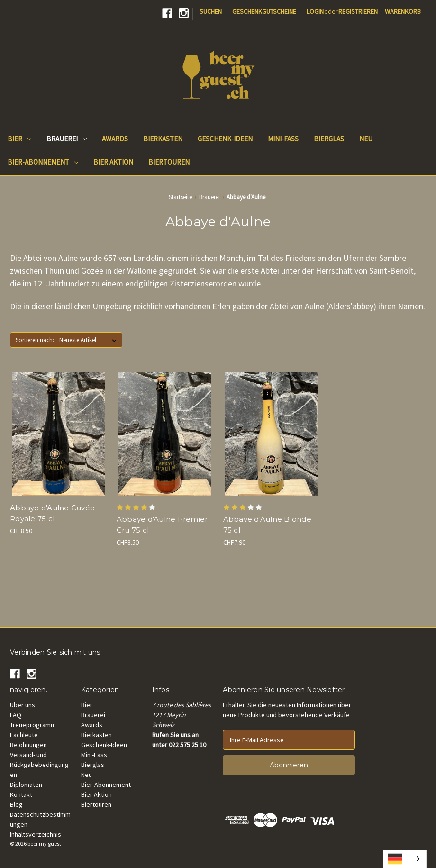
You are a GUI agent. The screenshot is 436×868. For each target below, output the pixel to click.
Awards (92, 725)
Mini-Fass (94, 755)
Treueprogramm (33, 725)
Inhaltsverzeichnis (36, 834)
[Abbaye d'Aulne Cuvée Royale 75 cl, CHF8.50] (58, 434)
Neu (86, 775)
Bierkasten (96, 735)
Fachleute (24, 735)
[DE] (405, 859)
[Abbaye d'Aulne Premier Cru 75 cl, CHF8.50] (165, 434)
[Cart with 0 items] (403, 12)
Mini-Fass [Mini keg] (283, 139)
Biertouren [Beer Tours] (169, 162)
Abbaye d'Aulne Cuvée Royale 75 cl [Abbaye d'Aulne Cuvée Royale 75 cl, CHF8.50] (52, 513)
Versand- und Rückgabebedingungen (39, 765)
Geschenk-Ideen (104, 745)
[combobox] (405, 859)
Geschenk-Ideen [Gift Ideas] (225, 139)
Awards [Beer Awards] (115, 139)
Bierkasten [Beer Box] (163, 139)
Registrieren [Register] (358, 11)
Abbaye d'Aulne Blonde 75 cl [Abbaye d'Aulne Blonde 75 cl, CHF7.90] (267, 525)
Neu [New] (366, 139)
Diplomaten (26, 785)
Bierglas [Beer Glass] (329, 139)
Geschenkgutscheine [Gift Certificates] (264, 11)
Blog (16, 804)
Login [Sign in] (315, 11)
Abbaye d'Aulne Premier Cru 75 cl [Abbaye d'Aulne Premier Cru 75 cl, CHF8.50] (162, 525)
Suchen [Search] (211, 11)
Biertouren (96, 804)
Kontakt (21, 794)
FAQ (16, 715)
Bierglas (93, 765)
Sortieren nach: (35, 340)
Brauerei (67, 139)
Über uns (23, 705)
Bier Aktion (96, 794)
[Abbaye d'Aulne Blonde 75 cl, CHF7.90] (272, 434)
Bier (19, 139)
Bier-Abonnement (43, 162)
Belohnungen (28, 745)
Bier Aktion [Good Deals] (113, 162)
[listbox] (90, 340)
